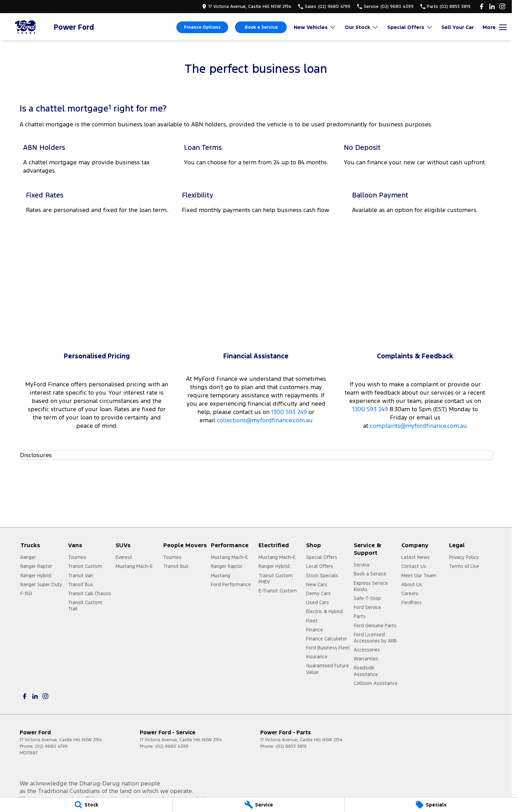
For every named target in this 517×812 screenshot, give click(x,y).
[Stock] (86, 805)
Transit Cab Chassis (90, 593)
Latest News (416, 557)
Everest (124, 557)
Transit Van (81, 576)
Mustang (221, 576)
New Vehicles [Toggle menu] (315, 27)
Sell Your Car (458, 27)
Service (362, 565)
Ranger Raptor (36, 566)
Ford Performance (231, 584)
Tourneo (77, 557)
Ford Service (367, 607)
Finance (315, 630)
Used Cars (318, 602)
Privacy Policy (464, 557)
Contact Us (414, 566)
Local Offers (320, 566)
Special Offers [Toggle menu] (410, 27)
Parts (360, 616)
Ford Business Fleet (328, 648)
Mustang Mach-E (134, 566)
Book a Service (261, 27)
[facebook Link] (482, 6)
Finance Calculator (327, 639)
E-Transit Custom (278, 591)
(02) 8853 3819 (291, 746)
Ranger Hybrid (36, 576)
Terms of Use (464, 566)
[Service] (259, 805)
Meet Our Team (419, 576)
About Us (412, 584)
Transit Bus (81, 584)
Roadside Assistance (366, 671)
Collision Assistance (376, 683)
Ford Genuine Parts (375, 626)
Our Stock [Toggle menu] (362, 27)
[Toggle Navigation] (495, 27)
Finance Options (202, 27)
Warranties (366, 659)
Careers (410, 593)
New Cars (317, 584)
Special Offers (322, 557)
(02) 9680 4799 (51, 746)
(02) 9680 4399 (172, 746)
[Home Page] (26, 27)
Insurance (317, 657)
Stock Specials (322, 576)
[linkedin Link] (492, 6)
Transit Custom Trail (85, 606)
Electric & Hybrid (324, 611)
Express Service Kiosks (371, 586)
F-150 (26, 593)
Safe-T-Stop (367, 598)
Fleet (312, 621)
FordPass (412, 602)
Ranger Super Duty (41, 584)
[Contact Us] (247, 6)
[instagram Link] (502, 6)
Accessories (367, 650)
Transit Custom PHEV (276, 579)
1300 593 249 (289, 412)
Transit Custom (85, 566)
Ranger (28, 557)
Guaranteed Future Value (328, 669)
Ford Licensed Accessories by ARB (375, 638)
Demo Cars (318, 593)
